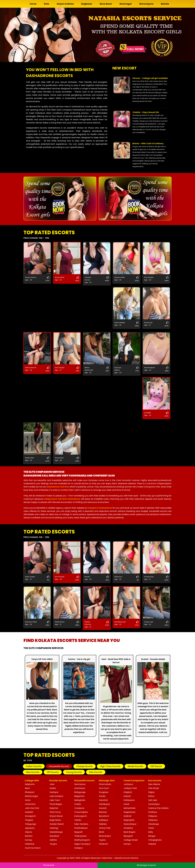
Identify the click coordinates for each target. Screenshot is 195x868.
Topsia (102, 840)
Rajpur (152, 792)
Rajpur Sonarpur (82, 844)
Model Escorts (135, 766)
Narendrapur (130, 824)
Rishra (151, 796)
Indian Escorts (34, 766)
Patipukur (153, 820)
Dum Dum (104, 788)
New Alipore (154, 784)
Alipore (28, 832)
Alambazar (80, 788)
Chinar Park (105, 828)
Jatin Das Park (32, 808)
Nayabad (54, 836)
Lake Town (55, 800)
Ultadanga (154, 824)
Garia (28, 800)
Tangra (53, 844)
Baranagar (126, 4)
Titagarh (29, 820)
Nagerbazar (129, 812)
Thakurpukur (81, 836)
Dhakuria (103, 844)
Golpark (152, 844)
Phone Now (49, 865)
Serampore (80, 784)
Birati (101, 832)
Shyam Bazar (56, 816)
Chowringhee (81, 812)
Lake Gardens (56, 796)
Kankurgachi (81, 816)
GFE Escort (156, 766)
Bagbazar (87, 4)
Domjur (127, 844)
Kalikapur (104, 820)
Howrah (103, 808)
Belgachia (79, 796)
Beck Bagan (129, 832)
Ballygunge (80, 792)
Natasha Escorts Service (126, 858)
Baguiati (78, 832)
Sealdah (29, 812)
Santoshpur (154, 804)
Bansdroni (104, 816)
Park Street (154, 788)
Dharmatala (105, 784)
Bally (151, 832)
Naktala (103, 824)
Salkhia (53, 840)
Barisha (29, 836)
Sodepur (79, 848)
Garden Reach (57, 824)
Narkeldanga (56, 832)
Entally (102, 796)
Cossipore (79, 808)
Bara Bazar (106, 4)
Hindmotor (30, 804)
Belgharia (30, 784)
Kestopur (54, 792)
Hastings (54, 828)
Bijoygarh (128, 836)
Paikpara (153, 816)
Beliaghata (80, 800)
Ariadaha (128, 828)
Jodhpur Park (130, 788)
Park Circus (55, 812)
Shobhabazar (81, 828)
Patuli (151, 828)
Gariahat (103, 800)
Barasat (103, 812)
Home (33, 4)
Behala (165, 4)
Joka (52, 784)
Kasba (53, 788)
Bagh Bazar (55, 820)
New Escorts (33, 772)
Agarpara (30, 828)
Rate (47, 4)
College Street (131, 840)
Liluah (126, 804)
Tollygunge (30, 824)
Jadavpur (128, 784)
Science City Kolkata (158, 808)
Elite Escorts (96, 772)
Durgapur (104, 792)
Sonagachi (30, 816)
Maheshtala (130, 808)
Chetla (78, 804)
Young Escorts (74, 772)
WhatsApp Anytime (146, 865)
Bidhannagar (32, 796)
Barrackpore (146, 4)
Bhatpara (30, 792)
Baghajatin (129, 820)
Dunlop (29, 840)
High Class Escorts (110, 766)
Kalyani (127, 796)
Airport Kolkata (65, 4)
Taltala (78, 820)
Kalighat (128, 792)
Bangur (152, 836)
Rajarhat (54, 808)
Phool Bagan (56, 804)
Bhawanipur (105, 836)
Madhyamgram (82, 840)
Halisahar (30, 844)
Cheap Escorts (85, 766)
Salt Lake (153, 800)
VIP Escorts (53, 772)
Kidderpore (129, 800)
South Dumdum (33, 848)
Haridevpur (105, 804)
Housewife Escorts (59, 766)
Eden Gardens (81, 824)
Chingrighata (155, 840)
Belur (27, 788)
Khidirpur (153, 812)
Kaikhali (127, 816)
